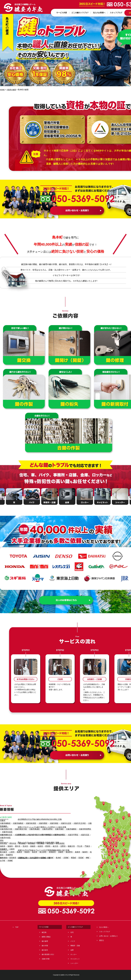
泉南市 (67, 841)
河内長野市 (29, 843)
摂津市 (41, 838)
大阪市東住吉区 (5, 829)
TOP (17, 927)
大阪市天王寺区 (67, 823)
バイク (73, 941)
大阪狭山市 (19, 843)
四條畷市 (83, 838)
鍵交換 (44, 932)
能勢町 (37, 843)
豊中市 (15, 838)
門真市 (76, 838)
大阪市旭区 (50, 826)
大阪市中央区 (82, 829)
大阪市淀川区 (27, 829)
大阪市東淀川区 (17, 826)
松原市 (80, 841)
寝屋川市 (62, 838)
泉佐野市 (60, 841)
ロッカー (74, 954)
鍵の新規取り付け (48, 954)
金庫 (72, 950)
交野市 (55, 838)
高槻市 (28, 838)
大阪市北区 (72, 829)
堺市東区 (19, 835)
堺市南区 (35, 835)
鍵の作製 (45, 946)
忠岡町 (57, 843)
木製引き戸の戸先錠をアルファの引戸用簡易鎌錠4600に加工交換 (42, 849)
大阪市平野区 (61, 829)
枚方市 (48, 838)
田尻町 (70, 843)
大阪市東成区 (29, 826)
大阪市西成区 (17, 829)
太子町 (81, 843)
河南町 (88, 843)
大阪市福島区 (15, 823)
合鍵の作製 (46, 959)
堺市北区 (43, 835)
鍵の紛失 (45, 950)
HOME (3, 90)
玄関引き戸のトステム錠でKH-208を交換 (33, 857)
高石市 (30, 841)
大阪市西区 (36, 823)
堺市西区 (27, 835)
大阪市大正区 (56, 823)
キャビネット (75, 959)
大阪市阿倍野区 (72, 826)
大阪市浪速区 (79, 823)
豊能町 (43, 843)
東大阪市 (3, 841)
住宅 (72, 932)
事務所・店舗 (75, 946)
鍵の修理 (45, 941)
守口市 (69, 838)
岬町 (75, 843)
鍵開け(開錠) (46, 937)
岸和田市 (45, 841)
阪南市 (73, 841)
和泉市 (23, 841)
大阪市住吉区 (83, 826)
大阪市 (2, 821)
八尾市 (10, 841)
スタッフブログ (105, 932)
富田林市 (11, 843)
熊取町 (63, 843)
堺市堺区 (3, 835)
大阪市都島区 (4, 823)
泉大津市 (37, 841)
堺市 (1, 832)
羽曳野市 (87, 841)
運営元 (102, 940)
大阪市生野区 (40, 826)
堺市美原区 (51, 835)
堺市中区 (11, 835)
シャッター (74, 963)
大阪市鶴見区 (38, 829)
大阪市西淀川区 (5, 826)
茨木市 (22, 838)
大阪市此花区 (26, 823)
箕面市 (9, 838)
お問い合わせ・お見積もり (108, 936)
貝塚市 (52, 841)
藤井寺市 (3, 843)
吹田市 (35, 838)
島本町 (50, 843)
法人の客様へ (104, 927)
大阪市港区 (46, 823)
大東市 (90, 838)
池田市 (2, 838)
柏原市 (17, 841)
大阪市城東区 (60, 826)
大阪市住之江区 (50, 829)
